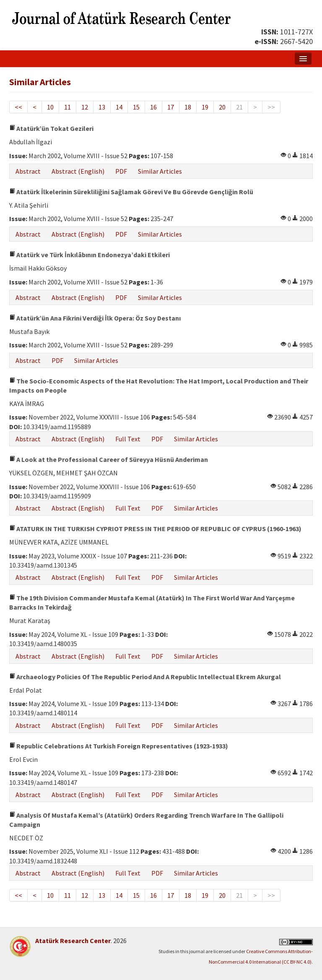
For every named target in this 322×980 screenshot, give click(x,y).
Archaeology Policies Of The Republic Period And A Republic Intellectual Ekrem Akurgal (145, 677)
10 (50, 107)
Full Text (128, 439)
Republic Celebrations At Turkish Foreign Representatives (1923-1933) (119, 746)
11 (68, 107)
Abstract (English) (78, 171)
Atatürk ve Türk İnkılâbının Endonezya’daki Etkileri (90, 255)
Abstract (28, 171)
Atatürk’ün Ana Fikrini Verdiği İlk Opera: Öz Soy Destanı (95, 318)
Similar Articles (160, 171)
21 (239, 107)
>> (271, 107)
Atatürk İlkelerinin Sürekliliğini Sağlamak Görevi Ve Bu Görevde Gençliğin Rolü (131, 192)
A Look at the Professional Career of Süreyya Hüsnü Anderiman (109, 459)
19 (205, 107)
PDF (121, 171)
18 (188, 107)
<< (18, 107)
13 (102, 107)
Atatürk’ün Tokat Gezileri (51, 128)
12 (85, 107)
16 (153, 107)
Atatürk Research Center (73, 941)
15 (136, 107)
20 (222, 107)
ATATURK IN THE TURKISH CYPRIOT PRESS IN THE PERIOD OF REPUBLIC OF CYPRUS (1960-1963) (155, 529)
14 (119, 107)
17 (171, 107)
